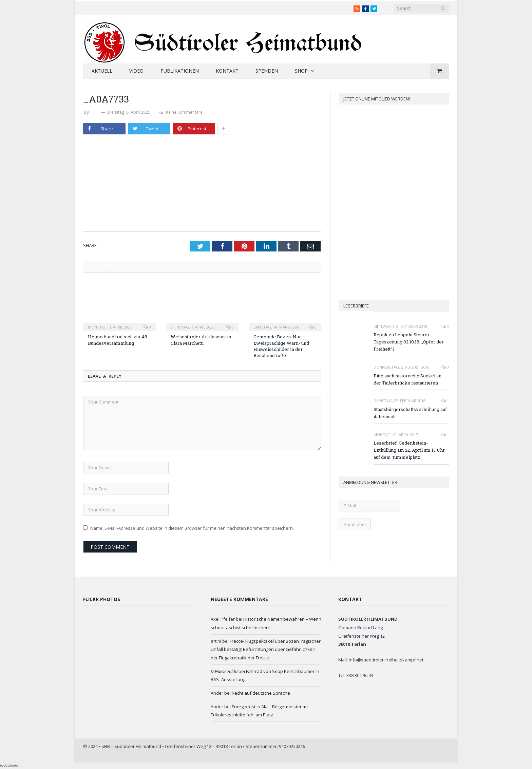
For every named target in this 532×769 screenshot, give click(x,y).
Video (136, 71)
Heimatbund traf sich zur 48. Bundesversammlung (118, 340)
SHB (95, 112)
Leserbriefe (356, 306)
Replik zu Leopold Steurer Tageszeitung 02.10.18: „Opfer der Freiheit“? (409, 342)
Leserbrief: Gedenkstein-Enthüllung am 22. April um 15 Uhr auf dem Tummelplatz (409, 450)
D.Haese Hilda (224, 671)
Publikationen (180, 71)
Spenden (267, 71)
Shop (301, 71)
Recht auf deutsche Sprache (261, 693)
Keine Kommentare (181, 112)
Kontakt (227, 71)
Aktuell (102, 71)
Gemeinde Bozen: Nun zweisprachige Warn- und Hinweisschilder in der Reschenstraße (281, 346)
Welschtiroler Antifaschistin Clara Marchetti (201, 340)
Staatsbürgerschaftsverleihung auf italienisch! (410, 413)
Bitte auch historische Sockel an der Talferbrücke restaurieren (407, 379)
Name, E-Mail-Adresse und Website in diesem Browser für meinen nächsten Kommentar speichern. (192, 528)
